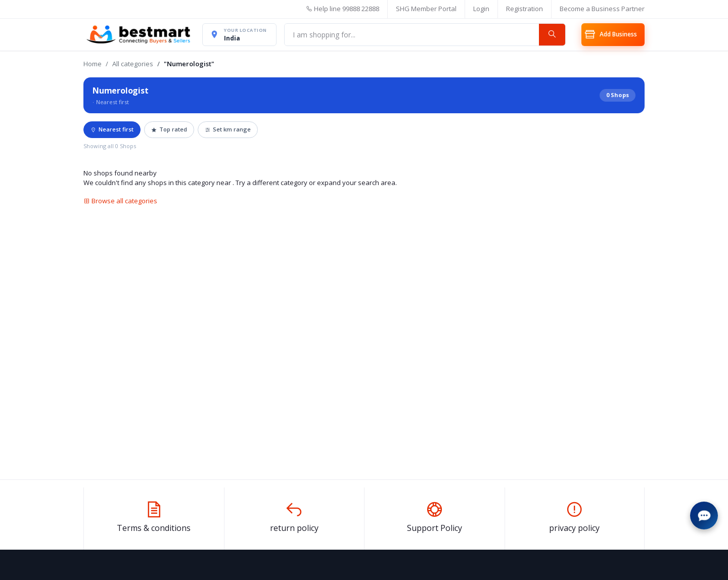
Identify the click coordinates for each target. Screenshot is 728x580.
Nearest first (112, 133)
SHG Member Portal (426, 9)
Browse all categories (120, 204)
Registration (525, 9)
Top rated (169, 133)
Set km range (228, 133)
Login (481, 9)
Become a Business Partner (602, 9)
